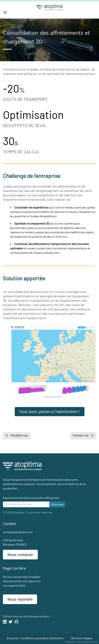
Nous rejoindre (20, 599)
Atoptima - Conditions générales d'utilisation (35, 638)
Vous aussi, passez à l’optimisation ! (50, 412)
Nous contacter (20, 555)
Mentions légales (82, 638)
